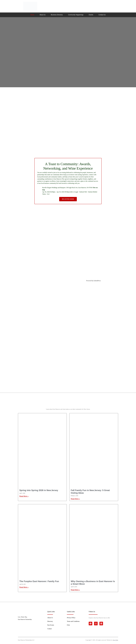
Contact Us (102, 15)
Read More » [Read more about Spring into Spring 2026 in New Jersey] (24, 496)
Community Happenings (76, 15)
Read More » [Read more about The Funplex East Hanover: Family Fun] (24, 587)
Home (32, 15)
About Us (43, 15)
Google (76, 192)
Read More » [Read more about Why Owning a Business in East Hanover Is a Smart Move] (75, 590)
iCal (48, 194)
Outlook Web (83, 192)
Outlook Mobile (92, 192)
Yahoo (44, 194)
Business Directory (57, 15)
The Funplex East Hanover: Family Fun (39, 581)
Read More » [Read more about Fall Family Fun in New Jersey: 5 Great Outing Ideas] (75, 499)
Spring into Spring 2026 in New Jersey (39, 490)
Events (91, 15)
